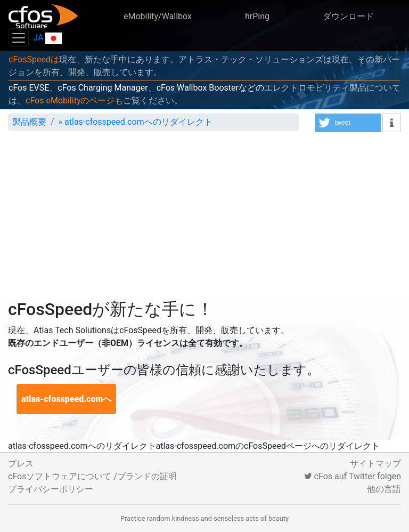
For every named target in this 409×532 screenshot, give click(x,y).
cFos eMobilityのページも (74, 100)
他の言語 (384, 489)
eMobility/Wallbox (158, 16)
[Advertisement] (204, 219)
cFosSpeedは (34, 59)
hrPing (257, 16)
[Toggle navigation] (19, 38)
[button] (348, 123)
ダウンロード (348, 16)
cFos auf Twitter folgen (353, 476)
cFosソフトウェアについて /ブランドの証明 (92, 476)
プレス (21, 464)
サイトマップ (375, 464)
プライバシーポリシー (51, 489)
